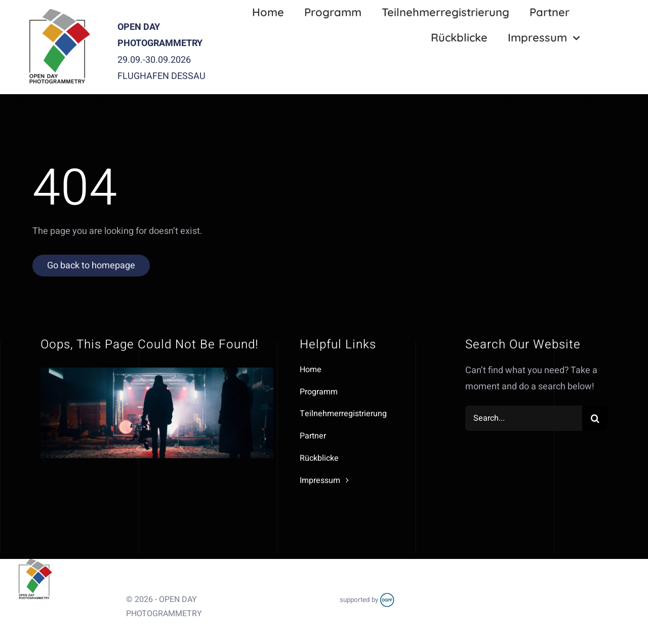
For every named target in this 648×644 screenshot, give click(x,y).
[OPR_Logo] (59, 13)
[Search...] (524, 418)
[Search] (595, 418)
